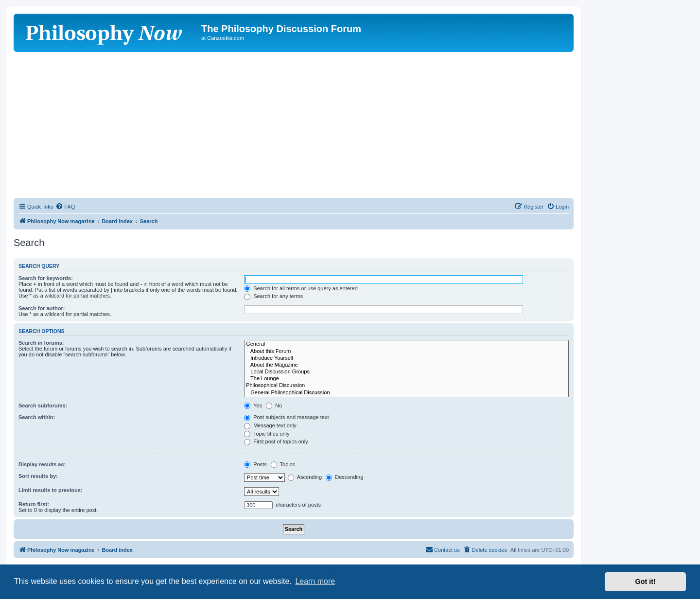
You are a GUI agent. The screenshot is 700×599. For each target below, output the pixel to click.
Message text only (270, 425)
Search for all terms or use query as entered (301, 288)
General (406, 344)
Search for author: (42, 308)
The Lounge (406, 379)
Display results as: (42, 464)
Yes (253, 405)
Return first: (34, 504)
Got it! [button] (646, 581)
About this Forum (406, 352)
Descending (344, 477)
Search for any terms (273, 296)
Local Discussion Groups (406, 372)
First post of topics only (276, 441)
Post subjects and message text (286, 417)
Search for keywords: (46, 278)
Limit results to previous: (50, 490)
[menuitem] (65, 207)
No (274, 405)
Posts (255, 464)
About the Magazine (406, 365)
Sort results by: (38, 476)
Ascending (305, 477)
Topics (283, 464)
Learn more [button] (315, 581)
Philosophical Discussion (406, 386)
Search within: (37, 417)
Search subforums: (43, 405)
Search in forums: (41, 343)
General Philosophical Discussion (406, 393)
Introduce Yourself (406, 358)
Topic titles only (267, 434)
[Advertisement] (294, 125)
